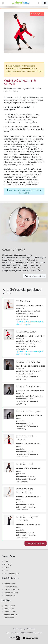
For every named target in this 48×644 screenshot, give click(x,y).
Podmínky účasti (10, 587)
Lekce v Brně (9, 609)
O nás (6, 562)
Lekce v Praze (9, 606)
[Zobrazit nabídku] (3, 3)
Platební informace (11, 590)
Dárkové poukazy (11, 593)
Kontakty (7, 565)
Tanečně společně (11, 615)
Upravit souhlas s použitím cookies (24, 629)
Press (6, 571)
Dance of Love (10, 612)
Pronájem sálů (10, 596)
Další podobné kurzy (36, 543)
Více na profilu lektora (35, 276)
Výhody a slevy (10, 584)
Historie (7, 568)
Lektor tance (9, 618)
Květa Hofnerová (13, 249)
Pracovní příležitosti (12, 574)
